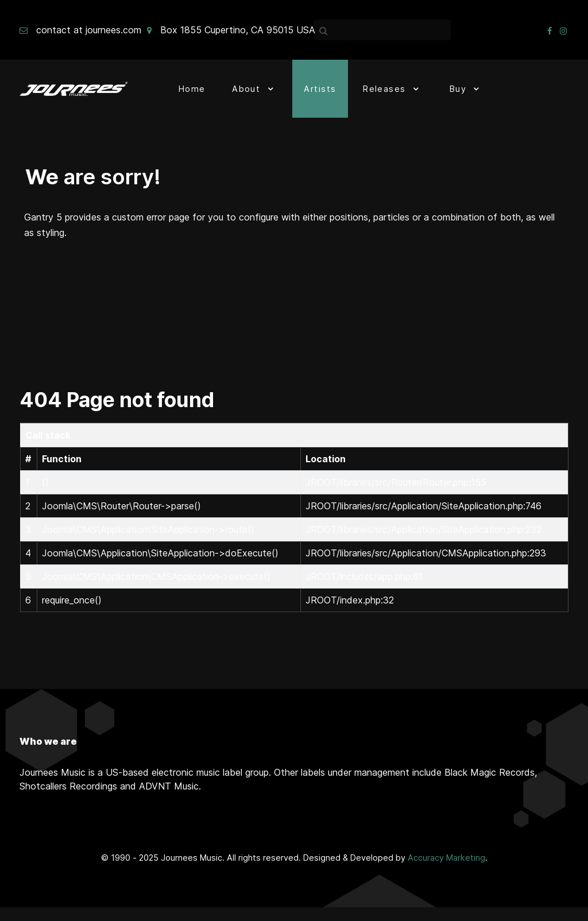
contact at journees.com (89, 30)
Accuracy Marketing (446, 858)
